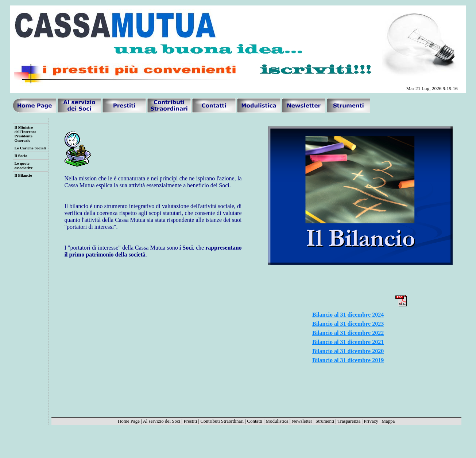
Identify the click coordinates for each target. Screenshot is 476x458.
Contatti (255, 421)
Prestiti (190, 421)
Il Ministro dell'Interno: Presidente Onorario (25, 134)
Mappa (388, 421)
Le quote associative (24, 165)
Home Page (129, 421)
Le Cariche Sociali (30, 148)
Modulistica (277, 421)
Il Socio (21, 156)
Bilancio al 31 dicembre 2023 (348, 324)
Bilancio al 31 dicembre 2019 (348, 360)
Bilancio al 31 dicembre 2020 (348, 351)
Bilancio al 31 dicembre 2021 (348, 342)
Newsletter (302, 421)
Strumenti (325, 421)
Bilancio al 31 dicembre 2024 (348, 315)
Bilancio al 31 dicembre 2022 (348, 333)
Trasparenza (349, 421)
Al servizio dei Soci (161, 421)
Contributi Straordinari (222, 421)
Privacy (371, 421)
